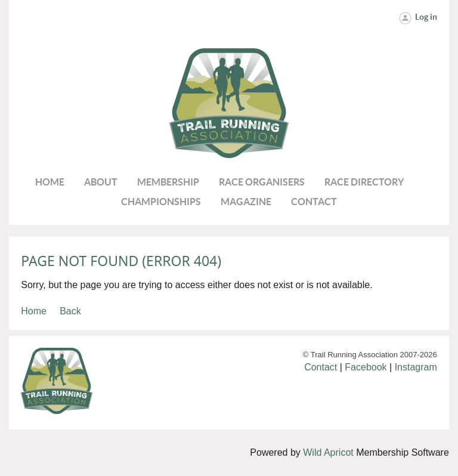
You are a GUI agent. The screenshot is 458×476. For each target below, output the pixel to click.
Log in (426, 17)
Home (34, 311)
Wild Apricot (328, 452)
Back (70, 311)
